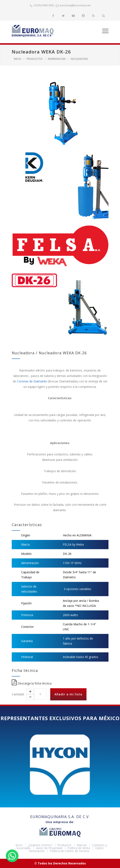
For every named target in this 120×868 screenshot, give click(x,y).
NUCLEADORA (79, 59)
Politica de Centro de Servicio (70, 851)
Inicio (19, 845)
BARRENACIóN (57, 59)
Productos (65, 845)
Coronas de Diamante (32, 381)
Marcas (82, 845)
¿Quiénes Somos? (40, 845)
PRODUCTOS (35, 59)
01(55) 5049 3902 (44, 5)
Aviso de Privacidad (50, 848)
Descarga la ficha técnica (32, 683)
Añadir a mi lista (68, 694)
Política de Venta (79, 848)
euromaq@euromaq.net (75, 5)
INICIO (18, 59)
